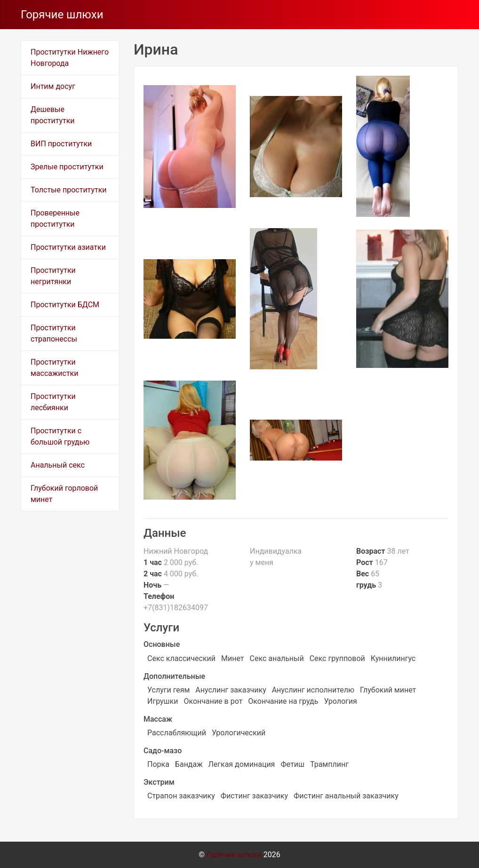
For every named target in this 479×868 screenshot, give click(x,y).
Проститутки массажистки (54, 368)
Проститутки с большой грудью (60, 436)
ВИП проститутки (61, 144)
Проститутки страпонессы (54, 333)
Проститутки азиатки (68, 247)
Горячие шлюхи (62, 15)
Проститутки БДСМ (65, 305)
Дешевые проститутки (53, 115)
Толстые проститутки (69, 190)
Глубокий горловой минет (64, 494)
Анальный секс (58, 465)
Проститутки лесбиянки (53, 402)
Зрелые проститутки (67, 167)
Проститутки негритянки (53, 276)
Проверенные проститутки (55, 219)
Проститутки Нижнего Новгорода (70, 58)
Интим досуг (53, 86)
